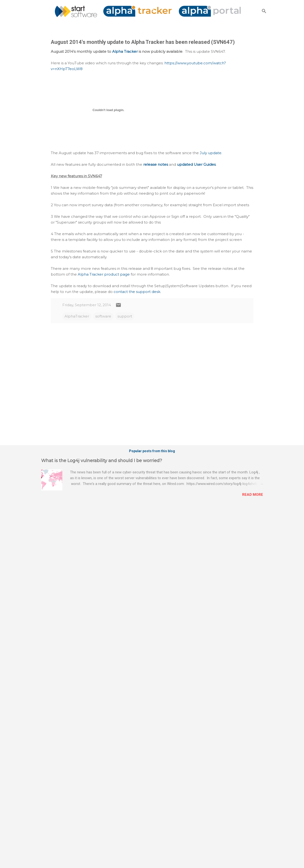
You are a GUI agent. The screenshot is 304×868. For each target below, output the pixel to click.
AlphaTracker (77, 316)
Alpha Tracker (125, 51)
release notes (156, 164)
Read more (253, 495)
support (125, 316)
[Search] (264, 11)
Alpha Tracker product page (104, 274)
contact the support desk (137, 292)
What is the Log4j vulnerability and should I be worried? (102, 461)
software (103, 316)
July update (211, 153)
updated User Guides (196, 164)
